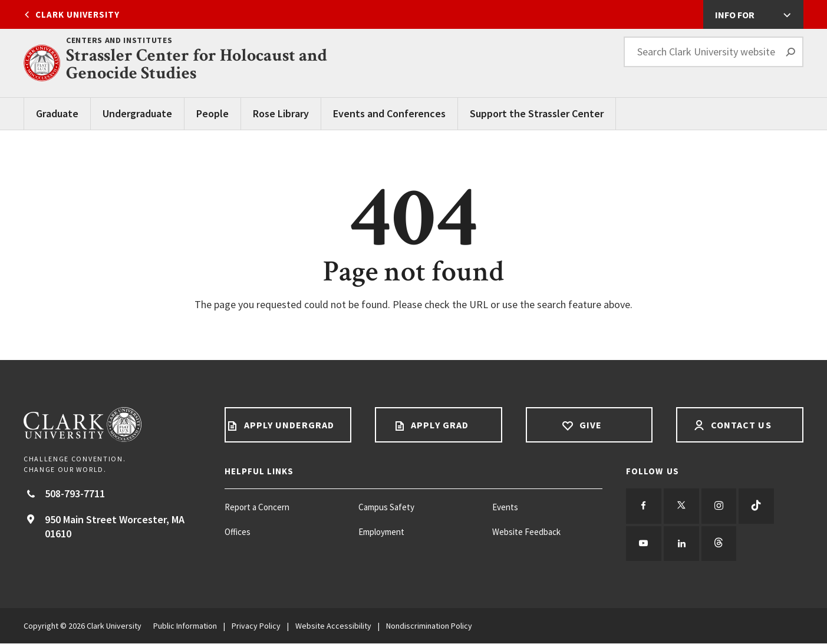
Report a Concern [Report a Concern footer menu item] (257, 507)
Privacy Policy (256, 626)
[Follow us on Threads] (719, 544)
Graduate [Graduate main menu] (57, 113)
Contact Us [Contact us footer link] (740, 425)
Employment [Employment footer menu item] (381, 532)
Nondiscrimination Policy (429, 626)
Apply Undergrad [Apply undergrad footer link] (288, 425)
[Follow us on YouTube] (644, 544)
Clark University (78, 14)
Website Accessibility (333, 626)
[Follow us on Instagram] (719, 506)
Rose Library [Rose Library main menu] (281, 113)
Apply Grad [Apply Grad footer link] (439, 425)
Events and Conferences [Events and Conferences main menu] (389, 113)
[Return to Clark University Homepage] (112, 425)
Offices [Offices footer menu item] (238, 532)
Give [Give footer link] (589, 425)
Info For (735, 15)
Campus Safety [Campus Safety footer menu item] (386, 507)
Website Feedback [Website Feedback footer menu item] (526, 532)
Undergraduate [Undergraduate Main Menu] (137, 113)
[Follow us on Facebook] (644, 506)
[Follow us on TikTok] (757, 506)
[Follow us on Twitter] (681, 506)
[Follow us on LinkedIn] (681, 544)
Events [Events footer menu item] (505, 507)
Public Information (185, 626)
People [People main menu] (212, 113)
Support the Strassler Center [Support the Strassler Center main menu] (537, 113)
